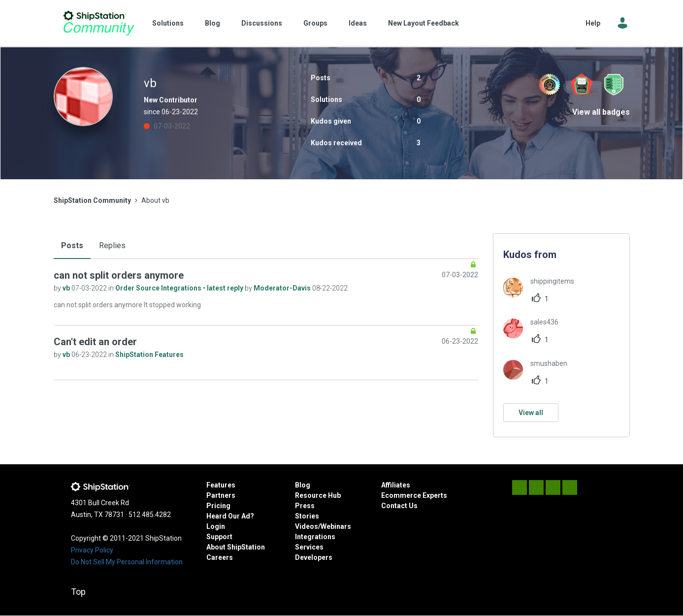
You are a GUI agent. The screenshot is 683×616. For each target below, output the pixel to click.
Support (219, 537)
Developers (314, 557)
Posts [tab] (72, 245)
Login (216, 526)
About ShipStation (236, 547)
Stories (307, 516)
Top (78, 592)
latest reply (226, 288)
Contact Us (399, 506)
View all (531, 413)
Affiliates (396, 485)
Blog (212, 23)
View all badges (601, 112)
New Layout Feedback (423, 23)
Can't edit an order (95, 342)
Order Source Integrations (159, 288)
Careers (220, 557)
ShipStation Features (149, 355)
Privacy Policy (92, 550)
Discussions (262, 23)
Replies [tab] (112, 245)
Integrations (315, 537)
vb (67, 288)
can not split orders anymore (119, 275)
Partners (221, 495)
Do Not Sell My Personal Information (127, 562)
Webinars (336, 526)
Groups (315, 23)
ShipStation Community (99, 23)
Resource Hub (318, 495)
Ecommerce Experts (414, 495)
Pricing (218, 506)
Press (305, 506)
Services (309, 547)
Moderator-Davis (283, 288)
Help (593, 23)
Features (221, 485)
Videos (307, 526)
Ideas (358, 23)
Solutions (168, 23)
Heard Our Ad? (230, 516)
